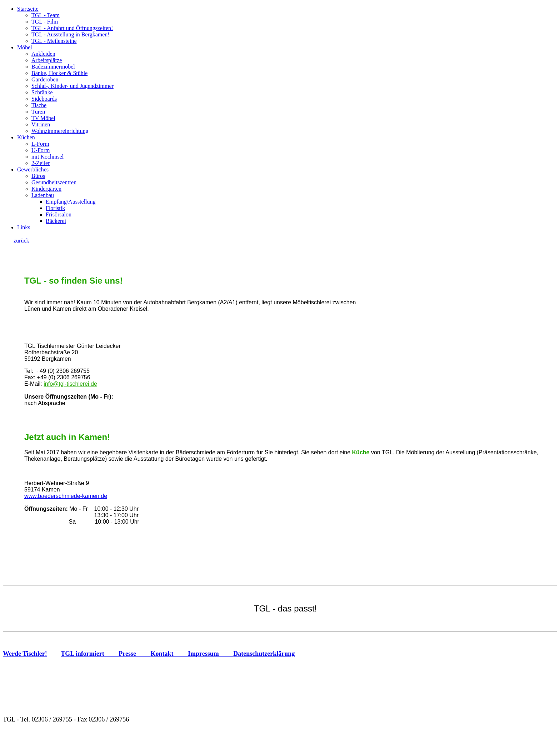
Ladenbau (43, 195)
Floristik (55, 208)
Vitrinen (41, 124)
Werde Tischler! (25, 654)
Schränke (42, 92)
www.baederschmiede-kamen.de (66, 496)
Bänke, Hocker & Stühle (59, 73)
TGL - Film (45, 22)
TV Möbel (43, 118)
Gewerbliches (33, 169)
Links (24, 227)
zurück (21, 241)
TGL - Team (46, 15)
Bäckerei (56, 221)
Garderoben (45, 79)
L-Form (40, 144)
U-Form (41, 150)
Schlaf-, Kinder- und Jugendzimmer (72, 86)
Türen (38, 112)
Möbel (25, 47)
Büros (38, 176)
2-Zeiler (41, 163)
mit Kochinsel (47, 157)
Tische (39, 105)
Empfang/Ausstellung (71, 202)
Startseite (28, 9)
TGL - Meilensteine (54, 41)
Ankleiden (43, 54)
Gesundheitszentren (54, 182)
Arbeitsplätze (47, 60)
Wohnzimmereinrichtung (60, 131)
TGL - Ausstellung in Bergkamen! (71, 34)
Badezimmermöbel (53, 67)
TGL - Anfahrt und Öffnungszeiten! (72, 28)
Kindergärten (46, 189)
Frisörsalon (59, 214)
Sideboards (44, 99)
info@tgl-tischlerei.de (70, 384)
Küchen (26, 137)
